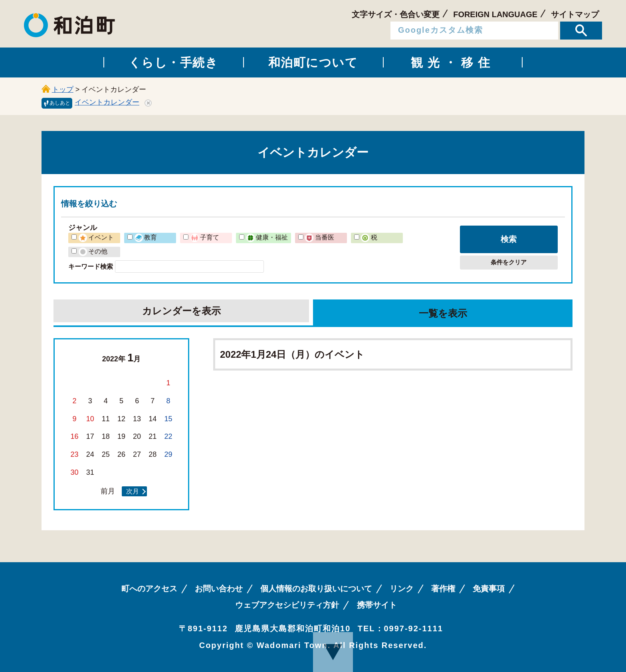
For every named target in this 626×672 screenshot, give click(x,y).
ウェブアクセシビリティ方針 (287, 605)
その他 (93, 251)
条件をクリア (509, 262)
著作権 (443, 589)
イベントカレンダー (107, 102)
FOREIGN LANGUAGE (495, 14)
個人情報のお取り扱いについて (316, 589)
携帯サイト (377, 605)
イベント (96, 237)
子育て (205, 237)
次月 (133, 491)
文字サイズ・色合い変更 (396, 14)
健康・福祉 (267, 237)
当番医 (319, 237)
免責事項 (489, 589)
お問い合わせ (219, 589)
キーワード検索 (91, 266)
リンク (402, 589)
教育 (146, 237)
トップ (63, 89)
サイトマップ (575, 14)
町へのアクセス (149, 589)
